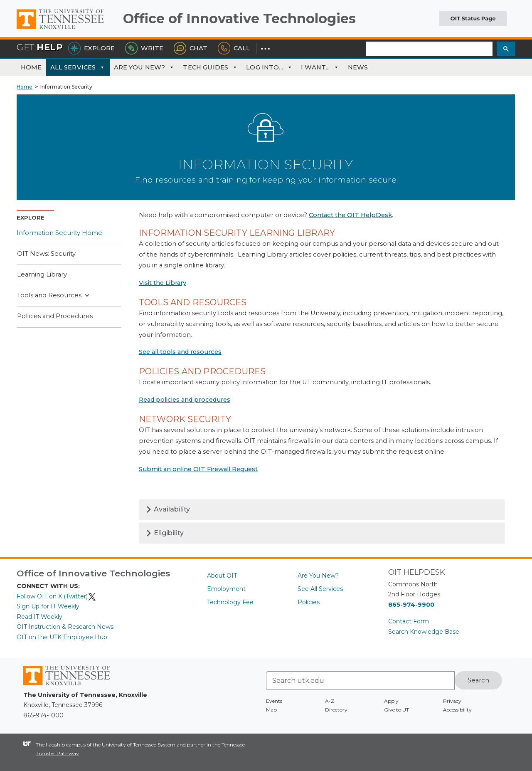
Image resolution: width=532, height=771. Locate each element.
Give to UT (397, 710)
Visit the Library (163, 283)
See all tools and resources (180, 352)
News (358, 67)
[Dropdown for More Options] (265, 48)
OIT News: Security (46, 254)
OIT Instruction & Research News (65, 627)
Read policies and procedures (185, 400)
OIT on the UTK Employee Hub (62, 637)
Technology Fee (230, 602)
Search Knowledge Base (424, 632)
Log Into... (269, 67)
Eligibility (165, 533)
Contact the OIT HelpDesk (350, 215)
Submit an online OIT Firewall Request (198, 469)
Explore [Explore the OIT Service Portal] (91, 48)
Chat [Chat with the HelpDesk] (191, 48)
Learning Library (42, 274)
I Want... (320, 67)
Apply (391, 701)
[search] (429, 49)
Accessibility (457, 710)
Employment (226, 589)
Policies (309, 602)
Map (271, 710)
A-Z (330, 701)
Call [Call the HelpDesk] (234, 48)
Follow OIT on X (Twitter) (57, 596)
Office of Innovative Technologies (239, 19)
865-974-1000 (43, 715)
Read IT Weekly (39, 617)
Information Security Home (59, 233)
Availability (168, 509)
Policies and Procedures (55, 316)
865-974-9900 (411, 605)
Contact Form (409, 621)
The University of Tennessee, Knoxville (66, 29)
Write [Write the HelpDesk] (144, 48)
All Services (78, 67)
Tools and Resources (54, 296)
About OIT (222, 576)
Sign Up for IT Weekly (48, 606)
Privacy (452, 701)
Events (274, 701)
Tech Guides (210, 67)
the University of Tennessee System (134, 745)
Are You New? (144, 67)
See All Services (320, 589)
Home (31, 67)
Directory (336, 710)
